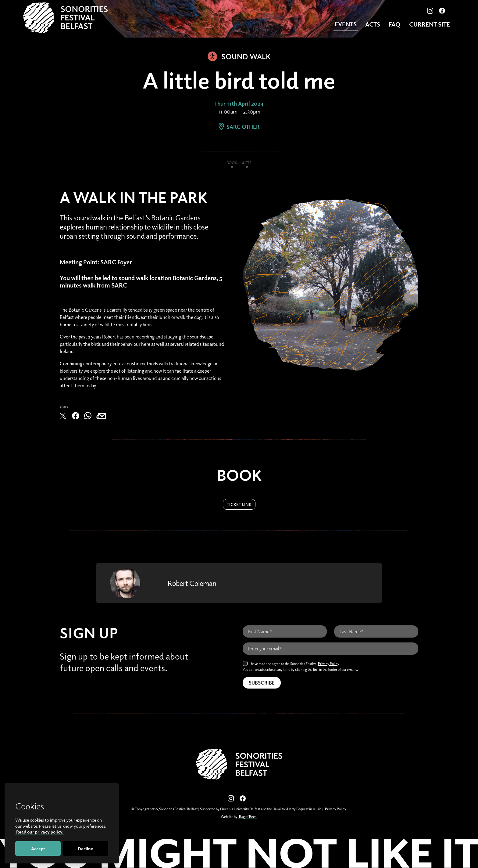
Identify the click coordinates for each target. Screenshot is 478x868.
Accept (38, 848)
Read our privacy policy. (40, 832)
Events (346, 24)
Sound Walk (239, 56)
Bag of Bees (248, 817)
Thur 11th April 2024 (239, 103)
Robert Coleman (192, 583)
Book (232, 163)
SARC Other (239, 127)
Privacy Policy (329, 664)
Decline (86, 848)
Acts (373, 24)
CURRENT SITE (430, 24)
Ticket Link (239, 504)
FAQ (395, 24)
